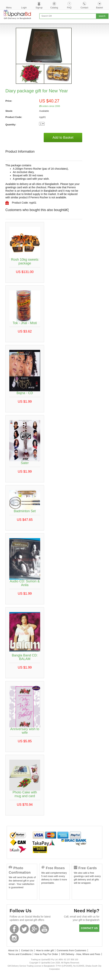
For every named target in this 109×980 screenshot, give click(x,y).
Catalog (54, 8)
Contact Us (27, 950)
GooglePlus (34, 929)
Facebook (14, 929)
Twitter (24, 929)
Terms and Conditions (20, 954)
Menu (9, 8)
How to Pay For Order (46, 954)
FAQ (69, 8)
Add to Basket (63, 138)
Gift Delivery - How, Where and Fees (81, 954)
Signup (39, 8)
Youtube (44, 929)
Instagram (14, 938)
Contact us (89, 928)
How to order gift (45, 950)
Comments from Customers (72, 950)
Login (24, 8)
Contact (84, 8)
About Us (13, 950)
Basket (99, 8)
